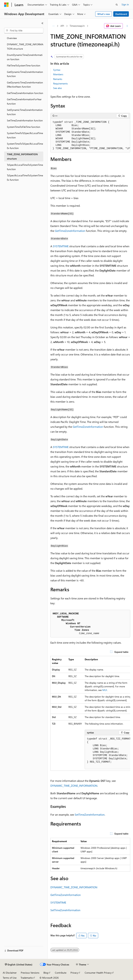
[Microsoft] (6, 5)
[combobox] (24, 31)
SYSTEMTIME (61, 246)
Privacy (74, 973)
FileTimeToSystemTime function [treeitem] (24, 65)
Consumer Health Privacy (98, 973)
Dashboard (121, 14)
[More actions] (127, 26)
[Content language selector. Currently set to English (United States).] (19, 965)
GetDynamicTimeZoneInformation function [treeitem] (25, 74)
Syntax (57, 70)
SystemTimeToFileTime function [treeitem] (24, 127)
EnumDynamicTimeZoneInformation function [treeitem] (25, 57)
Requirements (60, 83)
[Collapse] (42, 23)
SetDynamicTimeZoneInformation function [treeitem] (25, 112)
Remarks (58, 79)
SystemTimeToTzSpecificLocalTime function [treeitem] (25, 135)
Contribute (61, 973)
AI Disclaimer (10, 973)
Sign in (125, 4)
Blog (46, 973)
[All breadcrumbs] (53, 26)
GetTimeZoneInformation (70, 231)
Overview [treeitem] (12, 38)
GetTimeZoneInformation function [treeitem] (25, 93)
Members (58, 74)
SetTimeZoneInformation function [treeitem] (25, 120)
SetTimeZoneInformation (90, 814)
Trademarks (27, 978)
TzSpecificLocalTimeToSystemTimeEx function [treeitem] (25, 178)
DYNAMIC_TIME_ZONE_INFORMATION (74, 786)
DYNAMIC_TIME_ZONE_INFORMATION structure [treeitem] (25, 46)
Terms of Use (10, 978)
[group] (90, 135)
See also (57, 88)
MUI (105, 690)
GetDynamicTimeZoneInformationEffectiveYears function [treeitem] (25, 85)
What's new (104, 14)
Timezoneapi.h (77, 26)
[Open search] (117, 5)
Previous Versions (30, 973)
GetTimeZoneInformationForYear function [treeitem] (24, 101)
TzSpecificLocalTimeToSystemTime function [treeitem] (25, 167)
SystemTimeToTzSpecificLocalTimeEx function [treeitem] (25, 146)
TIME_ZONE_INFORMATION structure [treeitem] (22, 156)
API (62, 26)
